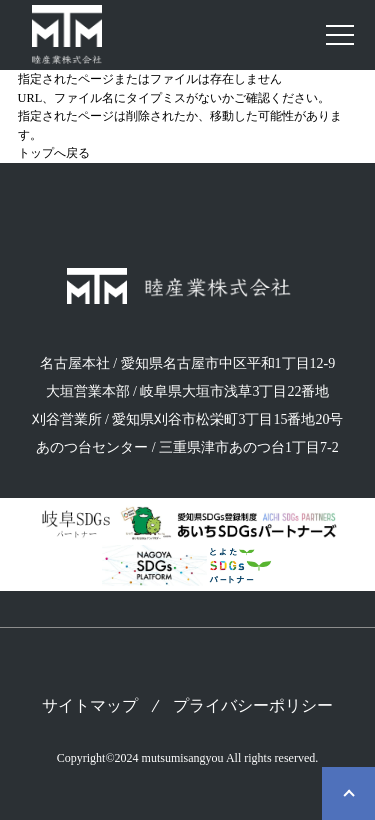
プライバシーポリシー (253, 706)
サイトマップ (90, 706)
